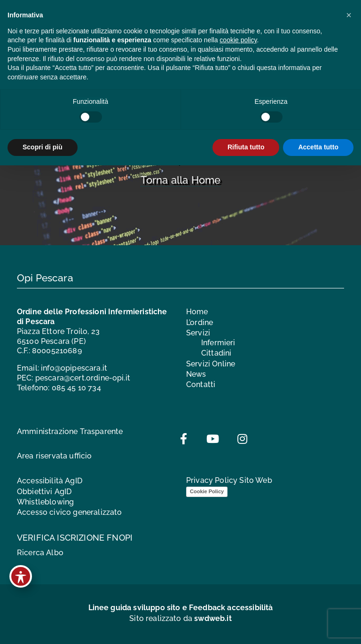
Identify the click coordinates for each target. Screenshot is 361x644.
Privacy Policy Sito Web (229, 480)
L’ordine (200, 322)
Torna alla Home (180, 180)
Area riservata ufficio (55, 456)
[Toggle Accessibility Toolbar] (21, 576)
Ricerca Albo (40, 553)
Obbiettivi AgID (44, 492)
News (196, 374)
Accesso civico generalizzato (69, 512)
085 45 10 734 (76, 388)
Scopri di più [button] (43, 147)
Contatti (201, 384)
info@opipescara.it (74, 368)
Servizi (198, 333)
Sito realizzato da (180, 618)
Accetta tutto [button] (318, 147)
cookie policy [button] (238, 40)
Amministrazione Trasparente (70, 431)
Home (197, 312)
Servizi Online (211, 364)
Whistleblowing (45, 502)
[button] (349, 15)
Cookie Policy (207, 491)
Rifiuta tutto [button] (246, 147)
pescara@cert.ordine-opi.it (83, 378)
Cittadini (216, 353)
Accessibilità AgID (50, 481)
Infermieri (218, 343)
